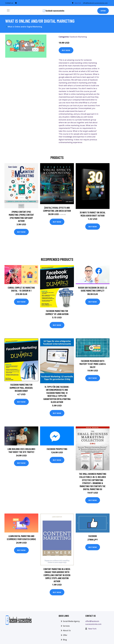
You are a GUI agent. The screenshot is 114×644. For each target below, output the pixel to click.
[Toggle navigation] (8, 10)
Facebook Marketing (78, 37)
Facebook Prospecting (57, 449)
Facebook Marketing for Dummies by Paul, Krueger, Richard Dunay (21, 388)
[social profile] (16, 3)
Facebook (93, 536)
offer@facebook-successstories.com (94, 3)
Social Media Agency (71, 621)
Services (66, 626)
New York (75, 3)
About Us (67, 630)
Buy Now (66, 50)
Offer (103, 11)
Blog (65, 640)
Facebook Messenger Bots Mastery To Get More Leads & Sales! (93, 364)
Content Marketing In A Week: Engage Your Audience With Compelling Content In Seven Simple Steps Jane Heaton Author (57, 575)
